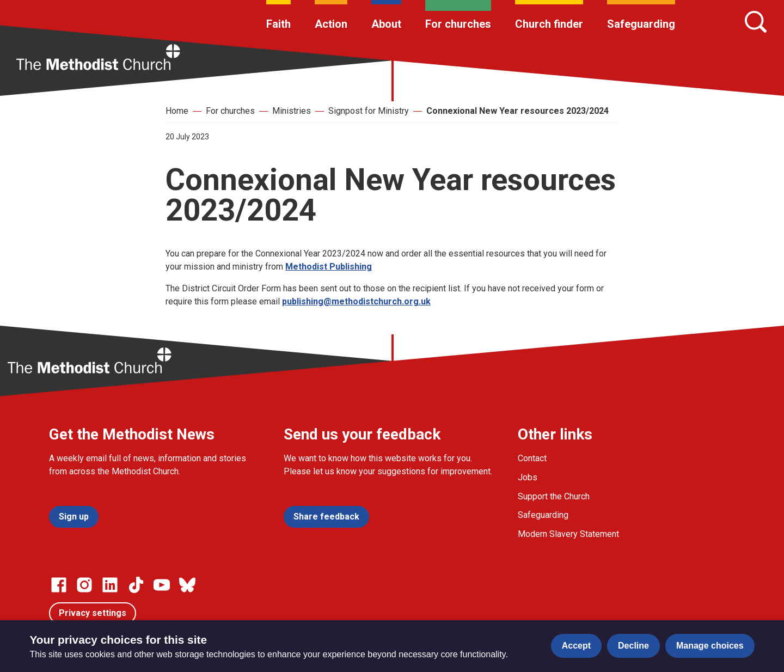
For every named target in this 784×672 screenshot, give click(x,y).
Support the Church (554, 496)
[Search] (756, 22)
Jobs (528, 477)
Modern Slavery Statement (568, 534)
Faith (278, 24)
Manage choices (710, 646)
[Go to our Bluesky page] (187, 585)
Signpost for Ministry (369, 111)
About (386, 24)
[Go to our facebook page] (59, 585)
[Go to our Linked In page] (110, 585)
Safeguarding (641, 24)
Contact (532, 458)
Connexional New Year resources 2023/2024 (517, 111)
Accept (576, 646)
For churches (458, 24)
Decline (633, 646)
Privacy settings (93, 613)
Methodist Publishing (329, 267)
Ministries (292, 111)
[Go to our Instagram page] (84, 585)
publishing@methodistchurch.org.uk (356, 301)
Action (331, 24)
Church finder (549, 24)
